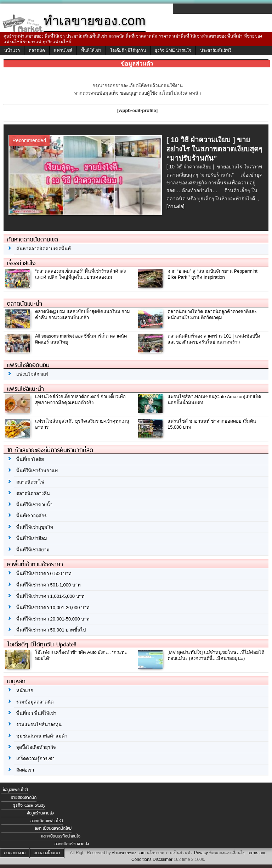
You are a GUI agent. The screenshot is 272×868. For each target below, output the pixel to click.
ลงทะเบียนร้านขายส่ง (72, 844)
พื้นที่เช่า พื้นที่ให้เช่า (36, 713)
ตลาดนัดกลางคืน (33, 493)
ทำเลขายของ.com (129, 853)
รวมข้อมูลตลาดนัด (35, 702)
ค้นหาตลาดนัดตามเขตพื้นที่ (44, 249)
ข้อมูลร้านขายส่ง (40, 813)
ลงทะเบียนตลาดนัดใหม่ (53, 828)
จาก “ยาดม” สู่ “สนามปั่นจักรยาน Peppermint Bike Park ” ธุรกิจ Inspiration (212, 274)
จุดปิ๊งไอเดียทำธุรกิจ (36, 747)
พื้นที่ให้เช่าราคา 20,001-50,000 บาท (53, 619)
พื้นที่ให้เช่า (91, 50)
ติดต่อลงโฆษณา (47, 853)
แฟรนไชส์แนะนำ (25, 389)
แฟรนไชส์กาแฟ (32, 374)
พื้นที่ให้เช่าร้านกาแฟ (37, 471)
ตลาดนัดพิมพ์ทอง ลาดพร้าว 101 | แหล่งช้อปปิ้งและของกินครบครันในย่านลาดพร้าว (214, 339)
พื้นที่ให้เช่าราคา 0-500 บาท (44, 574)
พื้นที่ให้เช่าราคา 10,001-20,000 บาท (53, 608)
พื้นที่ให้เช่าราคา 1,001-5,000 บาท (50, 596)
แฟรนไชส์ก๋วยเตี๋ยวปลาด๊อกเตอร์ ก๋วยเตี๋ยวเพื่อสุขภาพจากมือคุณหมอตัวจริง (80, 400)
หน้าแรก (12, 50)
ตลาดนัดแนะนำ (25, 304)
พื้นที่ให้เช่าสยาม (33, 550)
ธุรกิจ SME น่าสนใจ (173, 50)
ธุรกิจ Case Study (29, 805)
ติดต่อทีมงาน (15, 853)
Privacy (201, 853)
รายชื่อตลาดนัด (24, 797)
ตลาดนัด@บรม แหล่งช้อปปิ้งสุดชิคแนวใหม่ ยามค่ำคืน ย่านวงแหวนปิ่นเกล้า (83, 315)
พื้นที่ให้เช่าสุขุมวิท (35, 527)
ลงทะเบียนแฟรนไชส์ (47, 821)
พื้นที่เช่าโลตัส (30, 459)
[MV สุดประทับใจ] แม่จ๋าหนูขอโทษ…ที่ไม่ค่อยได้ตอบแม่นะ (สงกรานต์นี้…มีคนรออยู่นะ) (216, 655)
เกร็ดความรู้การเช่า (35, 759)
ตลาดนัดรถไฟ (30, 482)
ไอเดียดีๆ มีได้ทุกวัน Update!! (41, 644)
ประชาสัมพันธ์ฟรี (216, 50)
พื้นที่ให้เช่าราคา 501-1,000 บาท (49, 585)
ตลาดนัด (37, 50)
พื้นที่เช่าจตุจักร (32, 516)
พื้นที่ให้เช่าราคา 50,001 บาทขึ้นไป (51, 630)
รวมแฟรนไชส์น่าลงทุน (39, 725)
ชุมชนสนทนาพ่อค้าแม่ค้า (42, 736)
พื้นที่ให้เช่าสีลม (32, 538)
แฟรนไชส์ (63, 50)
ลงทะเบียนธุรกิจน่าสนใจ (61, 836)
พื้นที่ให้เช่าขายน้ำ (34, 505)
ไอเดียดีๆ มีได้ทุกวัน (128, 50)
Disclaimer (163, 859)
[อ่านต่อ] (175, 206)
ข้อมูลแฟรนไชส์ (15, 790)
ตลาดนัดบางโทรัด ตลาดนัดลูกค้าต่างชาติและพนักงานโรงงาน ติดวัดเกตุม (212, 315)
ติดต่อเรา (25, 770)
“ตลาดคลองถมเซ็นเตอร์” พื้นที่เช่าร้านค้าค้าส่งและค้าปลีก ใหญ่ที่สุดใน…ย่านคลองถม (80, 274)
